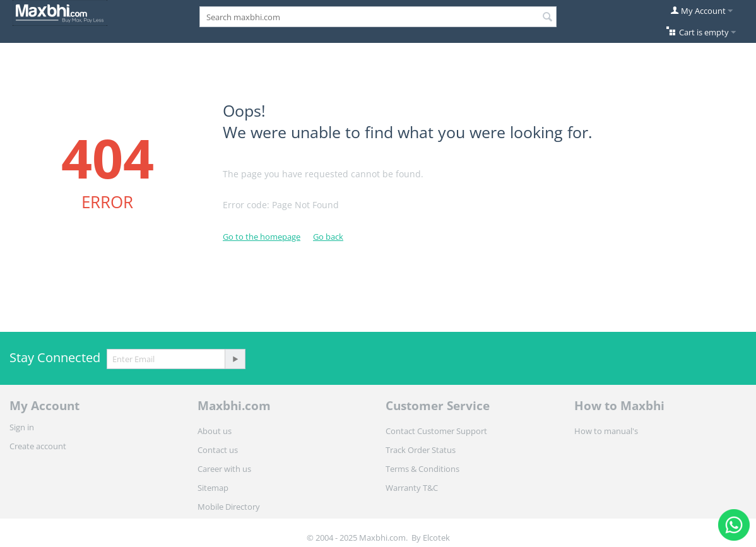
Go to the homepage (262, 237)
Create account (38, 446)
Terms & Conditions (422, 469)
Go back (328, 237)
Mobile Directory (229, 507)
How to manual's (606, 431)
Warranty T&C (412, 488)
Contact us (218, 450)
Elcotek (436, 538)
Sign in (22, 427)
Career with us (224, 469)
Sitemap (213, 488)
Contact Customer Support (436, 431)
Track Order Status (421, 450)
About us (215, 431)
